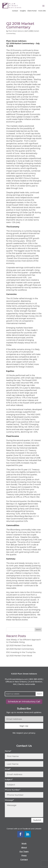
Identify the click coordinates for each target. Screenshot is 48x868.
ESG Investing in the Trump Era (21, 652)
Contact (15, 11)
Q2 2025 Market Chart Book (19, 656)
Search (38, 630)
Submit (37, 820)
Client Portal (32, 11)
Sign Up (24, 726)
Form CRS (42, 11)
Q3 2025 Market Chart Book (19, 646)
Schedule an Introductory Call (24, 702)
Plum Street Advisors (16, 31)
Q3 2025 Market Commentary (20, 649)
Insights (23, 11)
